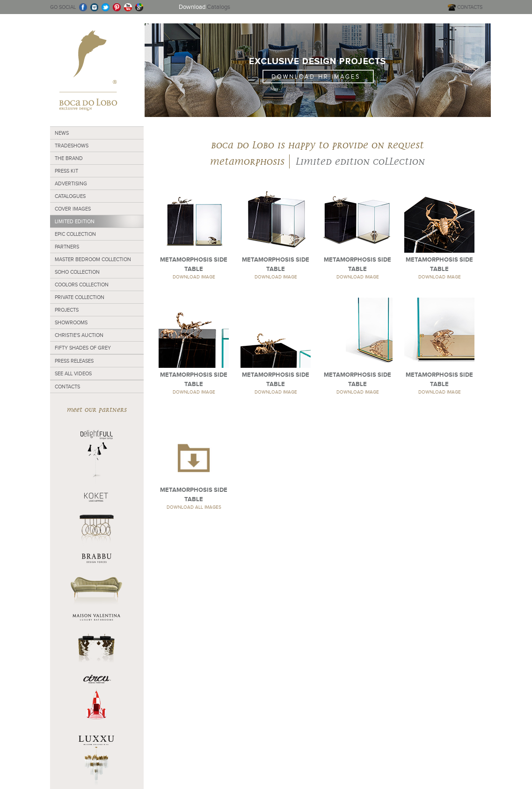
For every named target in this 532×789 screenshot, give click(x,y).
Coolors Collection (82, 285)
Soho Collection (77, 272)
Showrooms (71, 322)
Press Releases (74, 361)
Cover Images (73, 209)
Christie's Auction (79, 335)
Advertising (71, 183)
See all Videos (73, 373)
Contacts (67, 387)
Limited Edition (75, 221)
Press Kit (66, 171)
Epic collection (75, 234)
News (62, 133)
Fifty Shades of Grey (83, 348)
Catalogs (204, 7)
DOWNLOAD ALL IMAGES (194, 507)
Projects (67, 310)
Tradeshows (72, 146)
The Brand (69, 158)
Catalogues (70, 196)
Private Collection (80, 297)
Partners (67, 247)
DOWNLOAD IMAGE (194, 277)
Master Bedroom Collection (93, 259)
